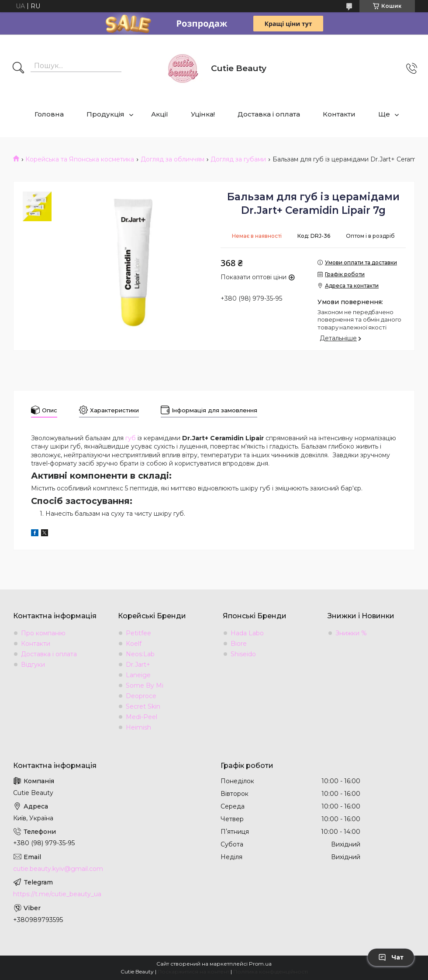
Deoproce (141, 696)
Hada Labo (247, 633)
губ (131, 438)
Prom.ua (260, 964)
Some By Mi (145, 685)
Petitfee (138, 633)
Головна (49, 114)
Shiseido (243, 654)
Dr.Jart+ (138, 665)
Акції (160, 114)
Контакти (339, 114)
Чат (391, 957)
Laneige (138, 675)
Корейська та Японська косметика (80, 159)
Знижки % (351, 633)
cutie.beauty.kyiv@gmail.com (58, 869)
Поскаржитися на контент (193, 971)
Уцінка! (203, 114)
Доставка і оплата (269, 114)
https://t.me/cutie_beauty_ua (57, 894)
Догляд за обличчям (173, 159)
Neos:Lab (140, 654)
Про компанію (43, 633)
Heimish (138, 727)
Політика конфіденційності (271, 971)
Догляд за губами (238, 159)
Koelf (134, 644)
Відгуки (33, 665)
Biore (239, 644)
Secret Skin (143, 706)
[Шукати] (18, 69)
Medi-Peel (142, 717)
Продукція (105, 114)
